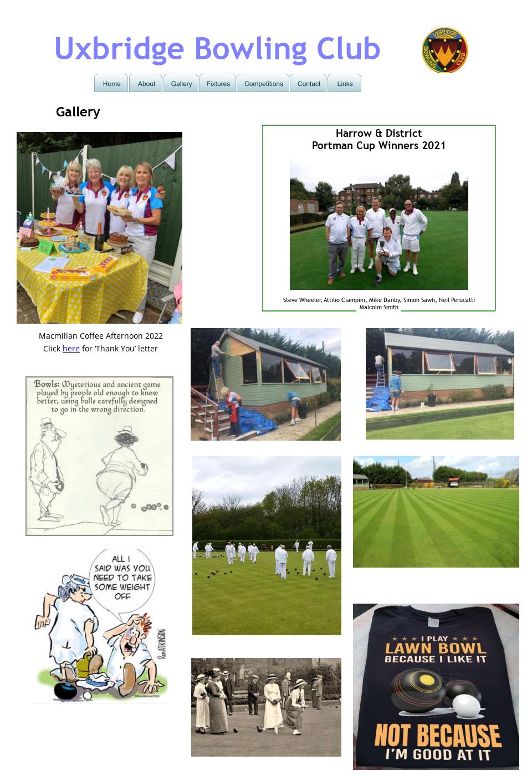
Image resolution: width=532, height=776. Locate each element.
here (71, 348)
